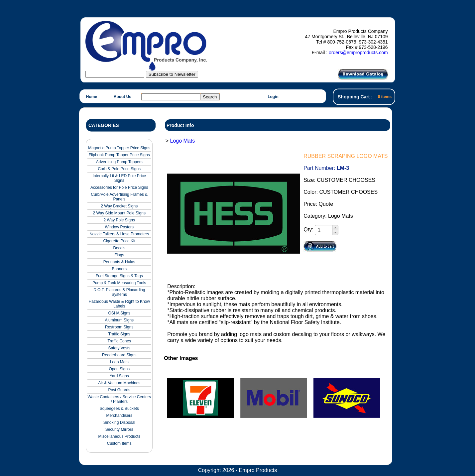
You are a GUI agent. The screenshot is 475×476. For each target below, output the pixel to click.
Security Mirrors (119, 429)
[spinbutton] (324, 230)
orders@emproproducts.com (358, 53)
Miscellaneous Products (119, 436)
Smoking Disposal (119, 422)
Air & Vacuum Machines (119, 383)
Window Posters (119, 227)
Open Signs (119, 369)
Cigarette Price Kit (119, 241)
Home (92, 97)
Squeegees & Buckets (119, 409)
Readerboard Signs (119, 355)
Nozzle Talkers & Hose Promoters (119, 234)
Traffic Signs (119, 334)
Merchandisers (119, 416)
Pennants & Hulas (119, 262)
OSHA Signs (119, 313)
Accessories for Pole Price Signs (119, 187)
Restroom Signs (119, 327)
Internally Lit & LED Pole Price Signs (119, 178)
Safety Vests (119, 348)
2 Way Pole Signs (119, 220)
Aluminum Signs (119, 320)
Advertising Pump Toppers (119, 162)
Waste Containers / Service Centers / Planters (119, 399)
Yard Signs (119, 376)
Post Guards (119, 390)
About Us (122, 97)
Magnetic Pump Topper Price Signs (119, 148)
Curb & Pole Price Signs (119, 169)
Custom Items (119, 443)
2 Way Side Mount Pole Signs (119, 213)
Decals (119, 248)
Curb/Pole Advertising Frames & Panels (119, 197)
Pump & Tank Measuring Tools (119, 283)
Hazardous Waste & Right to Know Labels (119, 304)
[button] (335, 228)
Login (273, 97)
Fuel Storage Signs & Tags (119, 276)
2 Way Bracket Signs (119, 206)
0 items (385, 97)
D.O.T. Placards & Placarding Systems (119, 292)
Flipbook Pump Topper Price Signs (119, 155)
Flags (119, 255)
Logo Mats (119, 362)
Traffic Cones (119, 341)
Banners (119, 269)
